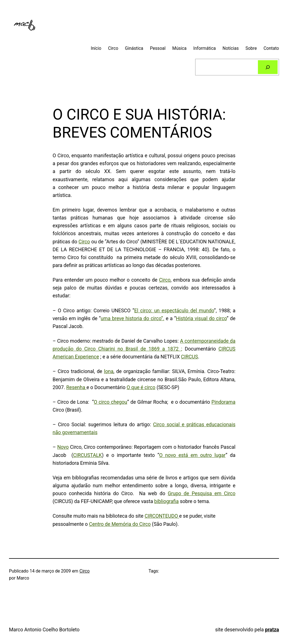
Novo (63, 447)
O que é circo (141, 387)
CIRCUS (190, 357)
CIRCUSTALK (87, 455)
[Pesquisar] (268, 67)
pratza (272, 630)
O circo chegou (111, 402)
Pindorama (223, 402)
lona (109, 371)
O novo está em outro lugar (192, 455)
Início (96, 48)
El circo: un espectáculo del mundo (174, 311)
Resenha (76, 387)
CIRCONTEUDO (162, 516)
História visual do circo (201, 318)
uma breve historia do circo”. (132, 318)
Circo (84, 242)
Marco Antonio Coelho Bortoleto (44, 630)
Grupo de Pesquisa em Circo (202, 493)
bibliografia (166, 501)
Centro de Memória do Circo (120, 524)
